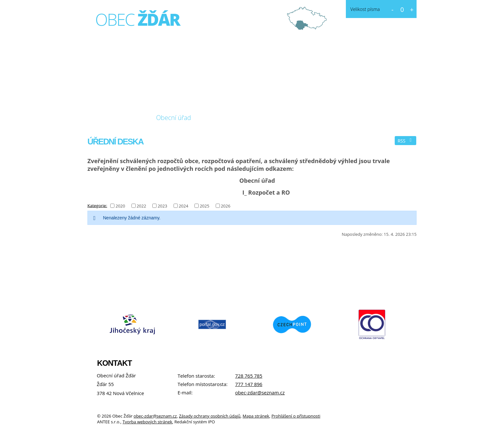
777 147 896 (249, 384)
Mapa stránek (256, 416)
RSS (406, 141)
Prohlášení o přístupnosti (296, 416)
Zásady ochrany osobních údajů (210, 416)
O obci (131, 118)
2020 (120, 206)
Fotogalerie (223, 118)
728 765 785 (249, 376)
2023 (162, 206)
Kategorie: (97, 205)
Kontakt (265, 118)
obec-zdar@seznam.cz (260, 392)
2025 (204, 206)
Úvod (101, 118)
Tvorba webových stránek (147, 422)
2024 (184, 206)
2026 (226, 206)
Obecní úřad (174, 118)
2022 (141, 206)
